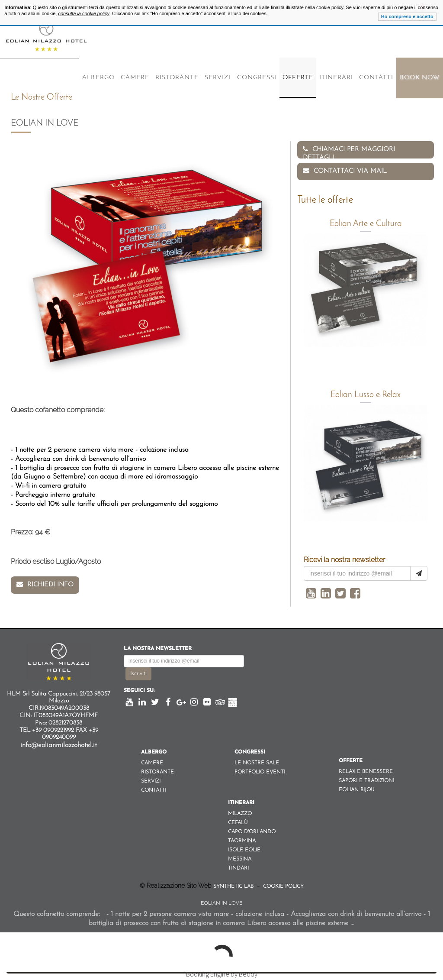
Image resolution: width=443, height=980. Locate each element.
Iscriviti (138, 674)
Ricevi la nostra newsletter (344, 560)
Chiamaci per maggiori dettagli (349, 152)
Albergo (98, 78)
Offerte (298, 78)
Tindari (238, 868)
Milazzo (240, 814)
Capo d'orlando (252, 832)
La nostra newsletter (158, 649)
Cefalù (238, 823)
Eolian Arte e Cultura (366, 224)
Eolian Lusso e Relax (366, 395)
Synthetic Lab (234, 886)
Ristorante (177, 78)
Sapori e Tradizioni (366, 781)
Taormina (242, 841)
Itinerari (336, 78)
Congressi (257, 78)
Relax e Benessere (366, 772)
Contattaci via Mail (345, 171)
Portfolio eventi (260, 772)
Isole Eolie (244, 850)
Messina (240, 859)
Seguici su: (139, 691)
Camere (135, 78)
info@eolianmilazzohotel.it (59, 745)
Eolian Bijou (356, 790)
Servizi (218, 78)
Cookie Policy (282, 886)
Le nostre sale (257, 763)
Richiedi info (45, 584)
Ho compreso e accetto (407, 16)
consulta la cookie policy (84, 13)
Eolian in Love (221, 903)
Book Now (420, 78)
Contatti (376, 78)
